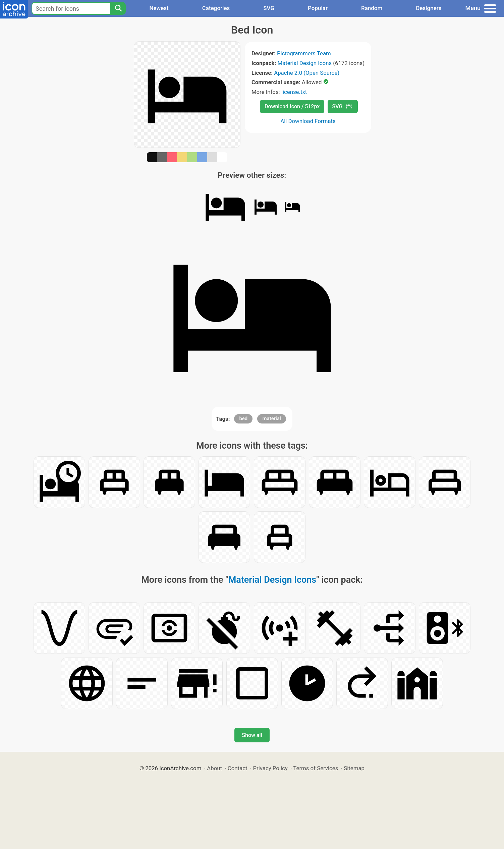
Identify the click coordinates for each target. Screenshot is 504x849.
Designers (429, 8)
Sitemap (354, 768)
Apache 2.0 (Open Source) (307, 73)
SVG (269, 8)
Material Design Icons (304, 63)
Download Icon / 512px (292, 106)
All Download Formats (308, 121)
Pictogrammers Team (304, 53)
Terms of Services (316, 768)
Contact (238, 768)
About (214, 768)
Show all (252, 735)
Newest (159, 8)
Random (372, 8)
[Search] (118, 8)
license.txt (294, 92)
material (271, 418)
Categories (216, 8)
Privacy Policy (270, 768)
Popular (318, 8)
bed (243, 418)
